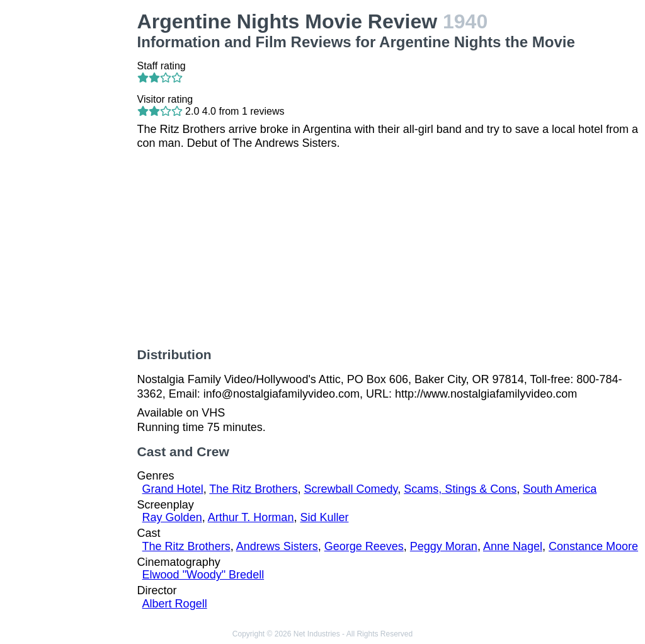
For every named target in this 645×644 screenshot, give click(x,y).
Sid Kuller (324, 517)
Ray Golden (172, 517)
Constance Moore (593, 546)
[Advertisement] (71, 199)
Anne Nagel (513, 546)
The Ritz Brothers (253, 489)
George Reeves (364, 546)
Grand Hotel (173, 489)
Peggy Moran (444, 546)
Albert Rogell (175, 604)
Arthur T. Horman (251, 517)
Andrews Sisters (277, 546)
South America (560, 489)
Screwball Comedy (351, 489)
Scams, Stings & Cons (460, 489)
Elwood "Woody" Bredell (203, 575)
